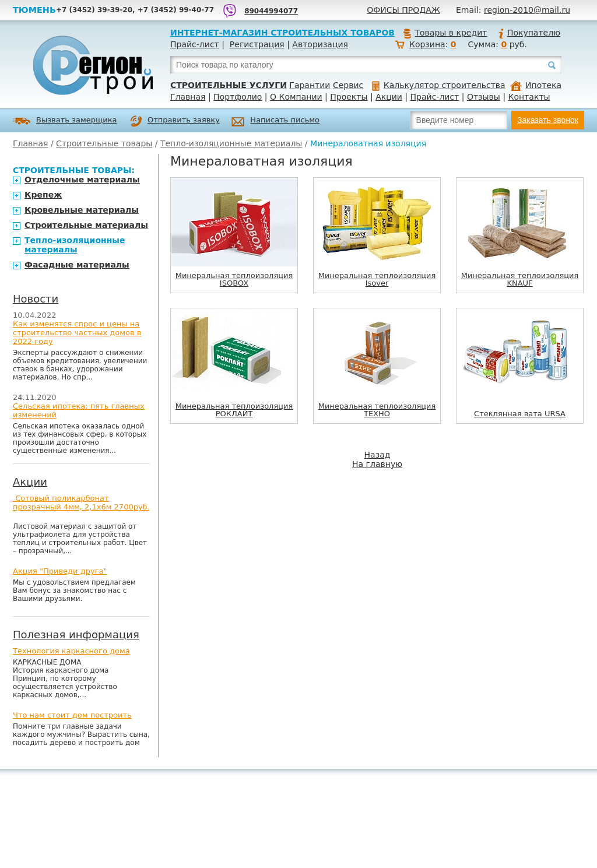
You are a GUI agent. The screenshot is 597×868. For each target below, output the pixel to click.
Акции (389, 97)
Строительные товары (104, 143)
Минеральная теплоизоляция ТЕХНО (377, 410)
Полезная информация (76, 635)
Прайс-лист (195, 44)
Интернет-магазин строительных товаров (282, 33)
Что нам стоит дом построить (72, 715)
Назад (377, 455)
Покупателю (529, 33)
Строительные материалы (86, 225)
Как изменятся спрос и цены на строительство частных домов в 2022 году (77, 333)
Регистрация (257, 44)
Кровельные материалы (82, 210)
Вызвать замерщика (65, 121)
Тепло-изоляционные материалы (231, 143)
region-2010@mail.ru (527, 10)
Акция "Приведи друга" (60, 571)
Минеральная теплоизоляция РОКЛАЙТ (234, 410)
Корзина (427, 44)
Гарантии (310, 85)
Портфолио (238, 97)
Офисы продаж (403, 10)
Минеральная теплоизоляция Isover (377, 279)
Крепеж (43, 195)
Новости (36, 299)
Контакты (529, 97)
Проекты (349, 97)
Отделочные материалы (82, 180)
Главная (188, 97)
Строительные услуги (229, 85)
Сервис (348, 85)
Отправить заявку (175, 121)
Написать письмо (275, 122)
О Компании (296, 97)
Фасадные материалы (77, 265)
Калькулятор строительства (439, 85)
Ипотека (536, 85)
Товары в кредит (445, 33)
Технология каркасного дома (71, 651)
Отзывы (484, 97)
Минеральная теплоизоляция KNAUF (520, 279)
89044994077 (271, 11)
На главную (377, 464)
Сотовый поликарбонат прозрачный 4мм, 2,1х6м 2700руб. (81, 502)
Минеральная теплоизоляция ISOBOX (234, 279)
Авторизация (320, 44)
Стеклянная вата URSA (520, 414)
